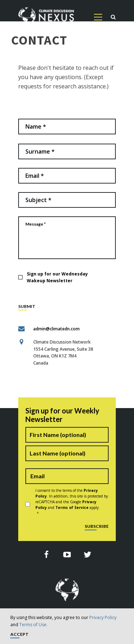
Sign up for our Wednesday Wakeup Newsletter (57, 277)
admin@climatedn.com (56, 329)
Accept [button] (19, 635)
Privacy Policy (103, 617)
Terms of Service (72, 508)
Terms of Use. (33, 625)
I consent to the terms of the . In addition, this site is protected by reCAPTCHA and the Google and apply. (72, 502)
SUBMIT (27, 307)
